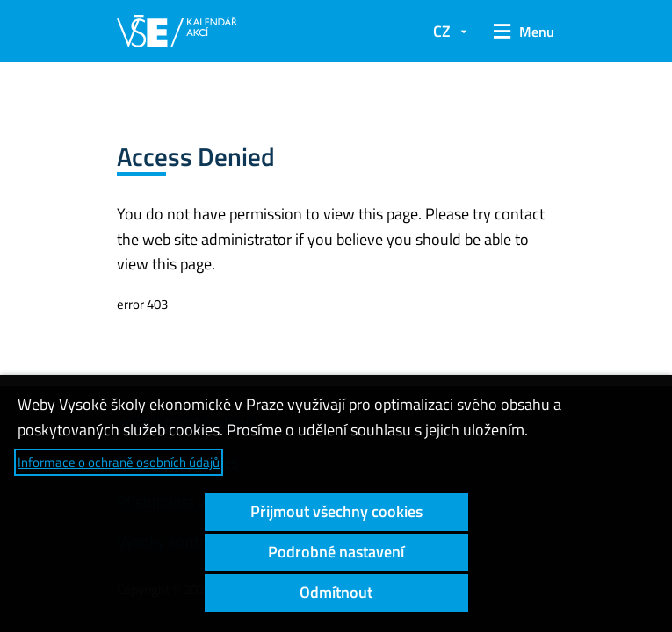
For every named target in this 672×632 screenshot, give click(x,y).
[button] (520, 32)
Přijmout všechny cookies (336, 511)
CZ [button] (442, 31)
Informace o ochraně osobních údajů (119, 462)
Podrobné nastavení (336, 552)
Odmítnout (336, 592)
